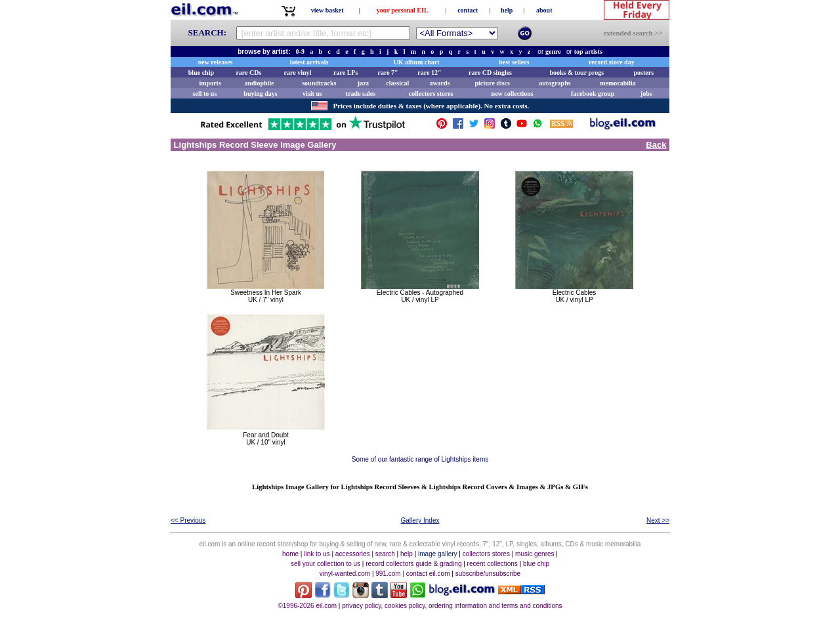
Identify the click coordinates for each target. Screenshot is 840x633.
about (544, 10)
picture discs (492, 83)
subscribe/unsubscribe (488, 574)
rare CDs (248, 73)
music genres (535, 554)
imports (210, 83)
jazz (363, 83)
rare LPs (346, 73)
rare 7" (388, 73)
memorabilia (618, 83)
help (507, 10)
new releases (216, 62)
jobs (646, 94)
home (290, 554)
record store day (612, 62)
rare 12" (429, 73)
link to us (317, 554)
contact (468, 10)
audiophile (260, 83)
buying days (260, 94)
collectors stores (431, 94)
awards (439, 83)
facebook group (593, 94)
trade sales (361, 94)
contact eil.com (428, 574)
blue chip (201, 73)
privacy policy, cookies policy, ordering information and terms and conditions (452, 606)
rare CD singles (490, 73)
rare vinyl (298, 73)
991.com (388, 574)
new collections (513, 94)
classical (397, 83)
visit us (312, 94)
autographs (555, 83)
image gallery (437, 554)
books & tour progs (577, 73)
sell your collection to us (325, 564)
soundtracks (319, 83)
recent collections (493, 564)
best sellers (514, 62)
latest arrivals (309, 62)
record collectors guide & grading (413, 564)
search (385, 554)
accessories (353, 554)
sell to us (205, 94)
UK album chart (417, 62)
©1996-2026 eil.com (307, 606)
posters (643, 73)
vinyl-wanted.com (345, 574)
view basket (327, 10)
